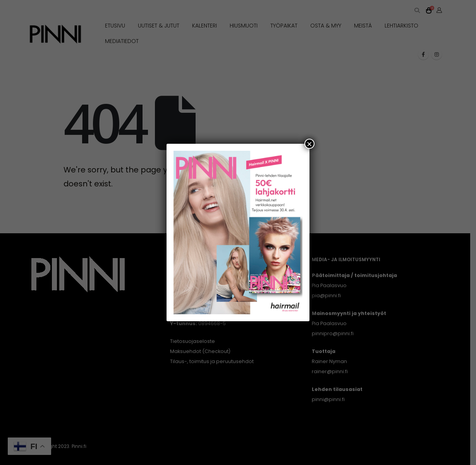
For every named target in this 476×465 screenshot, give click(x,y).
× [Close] (309, 144)
